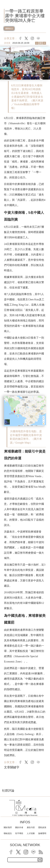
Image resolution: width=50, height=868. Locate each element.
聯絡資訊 (8, 833)
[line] (33, 852)
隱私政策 (42, 827)
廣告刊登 (31, 827)
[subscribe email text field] (25, 860)
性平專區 (19, 833)
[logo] (23, 807)
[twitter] (18, 852)
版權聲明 (42, 833)
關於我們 (8, 827)
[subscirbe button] (40, 860)
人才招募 (31, 833)
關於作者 (19, 827)
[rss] (41, 852)
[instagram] (26, 852)
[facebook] (11, 852)
